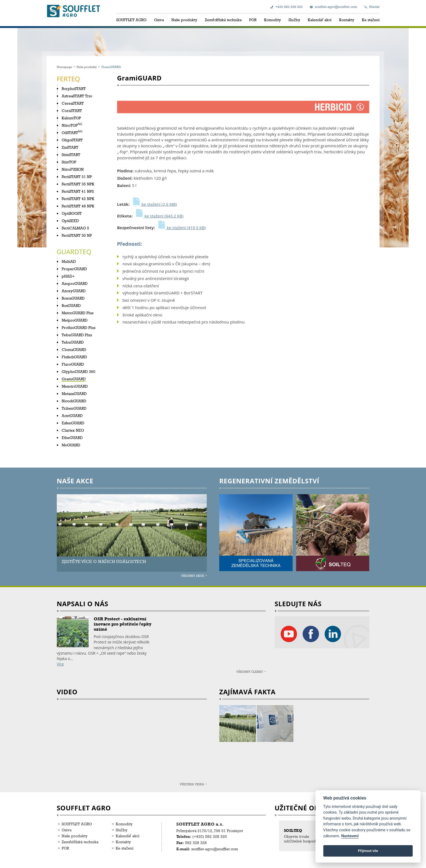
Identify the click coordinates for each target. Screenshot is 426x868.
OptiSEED (70, 221)
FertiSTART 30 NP (77, 235)
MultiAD (69, 261)
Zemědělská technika (223, 20)
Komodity (272, 20)
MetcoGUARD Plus (78, 313)
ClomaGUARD (74, 349)
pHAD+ (68, 276)
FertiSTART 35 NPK (78, 184)
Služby (294, 20)
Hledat (374, 7)
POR (253, 20)
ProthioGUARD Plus (79, 327)
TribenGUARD (74, 408)
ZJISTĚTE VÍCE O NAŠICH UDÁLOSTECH (104, 561)
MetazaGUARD (74, 393)
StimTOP (69, 162)
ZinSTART (70, 147)
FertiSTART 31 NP (77, 177)
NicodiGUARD (74, 401)
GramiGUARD (74, 379)
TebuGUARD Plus (77, 335)
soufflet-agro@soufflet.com (336, 7)
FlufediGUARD (74, 357)
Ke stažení (371, 20)
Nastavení (350, 836)
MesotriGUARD (75, 386)
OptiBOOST (72, 213)
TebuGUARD (73, 342)
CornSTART (72, 111)
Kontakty (347, 20)
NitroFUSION (73, 169)
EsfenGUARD (73, 423)
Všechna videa (192, 784)
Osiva (159, 20)
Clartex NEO (73, 430)
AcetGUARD (72, 416)
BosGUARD (71, 305)
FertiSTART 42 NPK (78, 199)
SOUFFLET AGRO (131, 20)
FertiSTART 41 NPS (78, 191)
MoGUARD (71, 445)
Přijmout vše (368, 851)
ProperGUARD (74, 269)
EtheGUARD (72, 438)
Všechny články (250, 672)
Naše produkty (184, 20)
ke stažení (154, 204)
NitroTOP (70, 125)
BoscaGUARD (73, 298)
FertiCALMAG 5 (75, 228)
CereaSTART (73, 103)
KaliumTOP (71, 118)
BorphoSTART (74, 88)
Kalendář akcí (320, 20)
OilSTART (70, 133)
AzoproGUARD (75, 283)
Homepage (64, 67)
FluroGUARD (73, 364)
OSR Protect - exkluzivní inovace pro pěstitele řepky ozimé (123, 624)
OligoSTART (72, 140)
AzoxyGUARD (74, 291)
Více (60, 664)
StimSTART (71, 155)
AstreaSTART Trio (77, 96)
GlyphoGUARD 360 (79, 371)
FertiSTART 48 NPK (78, 206)
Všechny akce (192, 576)
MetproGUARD (75, 320)
